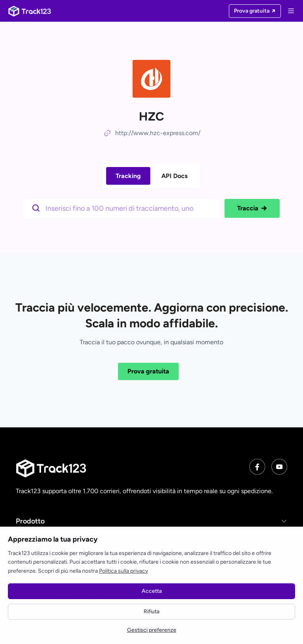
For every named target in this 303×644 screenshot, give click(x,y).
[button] (151, 521)
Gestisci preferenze (152, 630)
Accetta (152, 591)
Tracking (128, 176)
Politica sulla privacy (123, 571)
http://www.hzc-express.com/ (158, 133)
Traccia (252, 208)
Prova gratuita (148, 371)
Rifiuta (151, 612)
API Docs (174, 176)
